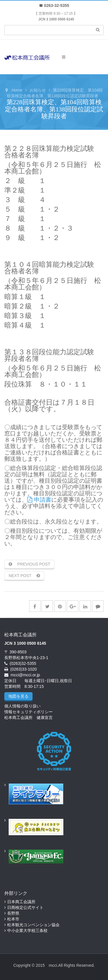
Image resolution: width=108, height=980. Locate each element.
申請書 (39, 500)
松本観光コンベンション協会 (33, 925)
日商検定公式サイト (25, 907)
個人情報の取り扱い (22, 706)
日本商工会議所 (21, 902)
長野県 (13, 913)
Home (17, 90)
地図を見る (18, 696)
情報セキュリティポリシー (29, 712)
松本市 (13, 919)
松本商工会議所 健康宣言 (29, 718)
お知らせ (38, 90)
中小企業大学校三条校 (27, 930)
